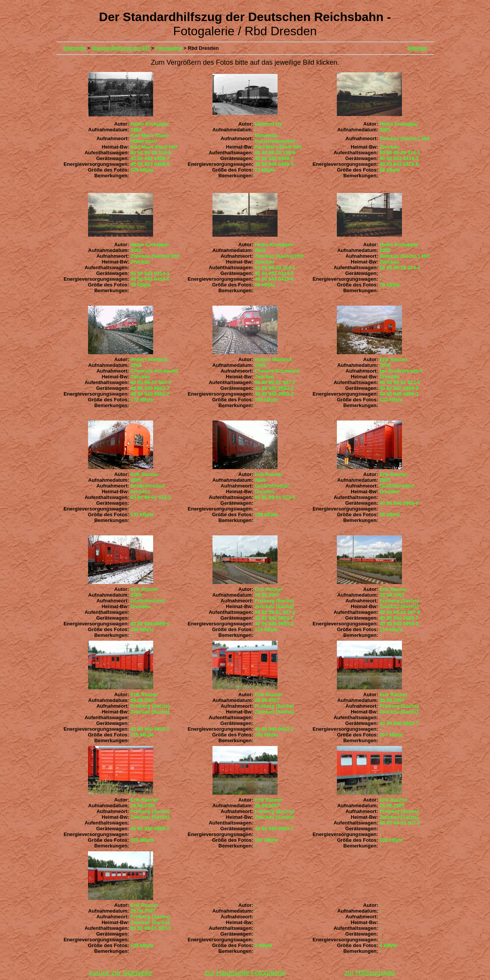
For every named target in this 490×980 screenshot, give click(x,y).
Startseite (74, 48)
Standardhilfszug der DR (121, 48)
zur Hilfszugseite (369, 973)
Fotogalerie (169, 48)
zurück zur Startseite (121, 973)
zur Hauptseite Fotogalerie (245, 973)
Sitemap (417, 48)
